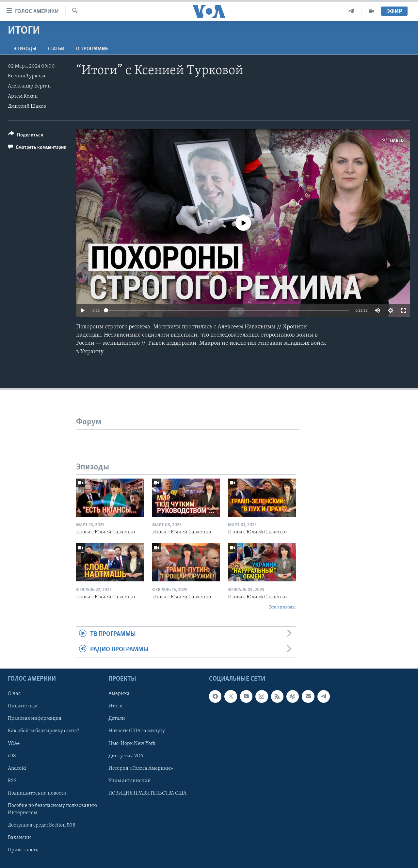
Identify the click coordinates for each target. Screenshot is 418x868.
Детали (117, 719)
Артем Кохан (23, 96)
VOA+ (14, 744)
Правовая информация (35, 719)
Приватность (23, 850)
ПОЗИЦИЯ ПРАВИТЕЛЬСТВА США (147, 793)
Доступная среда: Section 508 (42, 825)
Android (17, 768)
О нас (14, 694)
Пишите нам (23, 706)
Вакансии (19, 838)
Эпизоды (25, 49)
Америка (119, 694)
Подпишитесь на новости (37, 793)
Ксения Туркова (27, 76)
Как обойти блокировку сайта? (43, 731)
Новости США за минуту (137, 731)
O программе (92, 49)
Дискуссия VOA (126, 756)
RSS (12, 781)
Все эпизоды (282, 607)
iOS (12, 756)
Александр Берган (29, 86)
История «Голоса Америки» (141, 768)
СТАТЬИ (56, 49)
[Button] (26, 136)
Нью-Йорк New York (132, 744)
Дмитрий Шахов (27, 106)
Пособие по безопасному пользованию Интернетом (52, 809)
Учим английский (130, 781)
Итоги (116, 706)
